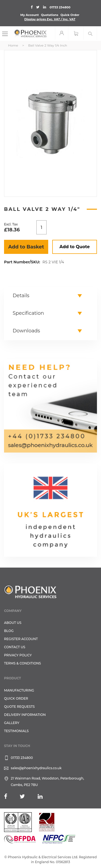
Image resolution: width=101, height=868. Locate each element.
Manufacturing (19, 690)
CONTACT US (15, 647)
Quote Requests (19, 707)
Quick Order (70, 15)
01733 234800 (60, 7)
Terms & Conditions (22, 663)
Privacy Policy (18, 655)
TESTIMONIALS (16, 731)
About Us (13, 623)
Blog (9, 631)
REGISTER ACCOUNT (21, 639)
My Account (29, 15)
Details (21, 296)
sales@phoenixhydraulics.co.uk (36, 768)
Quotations (50, 15)
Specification (28, 313)
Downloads (26, 331)
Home (13, 45)
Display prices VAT (50, 19)
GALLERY (12, 723)
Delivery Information (25, 715)
